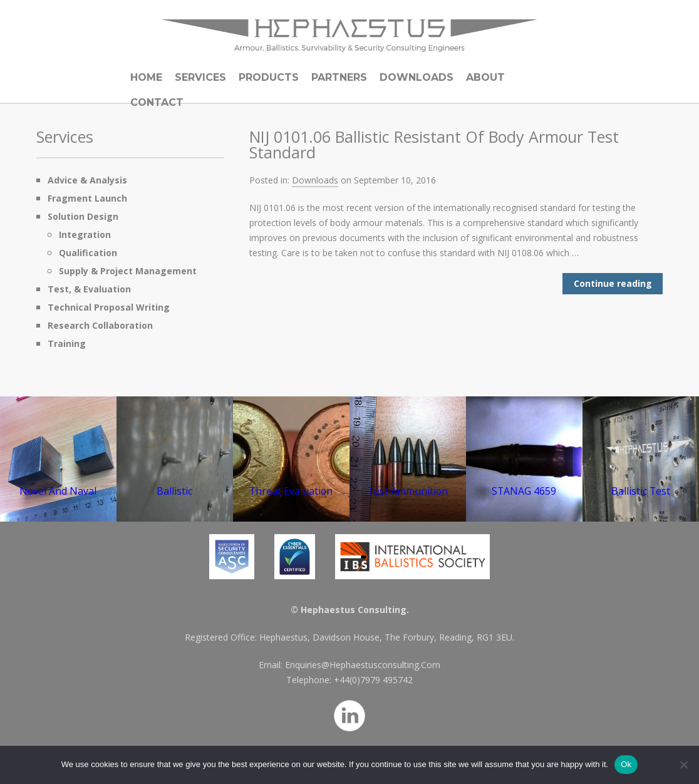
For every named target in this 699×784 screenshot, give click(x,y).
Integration (85, 235)
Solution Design (83, 216)
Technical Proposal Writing (109, 307)
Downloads (417, 77)
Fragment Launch (87, 198)
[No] (683, 765)
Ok (626, 764)
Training (67, 343)
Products (269, 77)
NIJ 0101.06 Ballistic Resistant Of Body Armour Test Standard (434, 144)
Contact (157, 102)
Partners (339, 77)
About (485, 77)
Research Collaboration (100, 325)
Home (146, 77)
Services (200, 77)
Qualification (88, 253)
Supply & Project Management (128, 271)
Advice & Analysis (87, 180)
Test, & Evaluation (89, 289)
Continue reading (613, 283)
